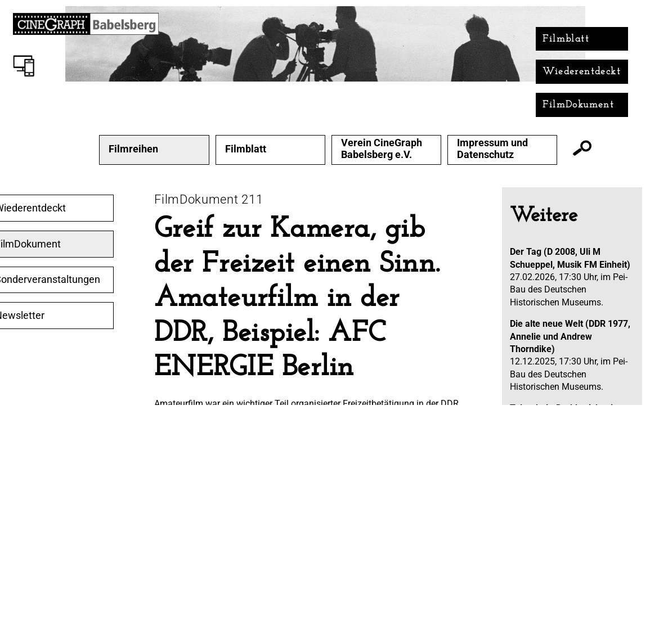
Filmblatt (566, 39)
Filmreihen (133, 149)
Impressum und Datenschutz (492, 149)
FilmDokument (578, 105)
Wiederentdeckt (582, 72)
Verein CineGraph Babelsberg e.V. (382, 149)
